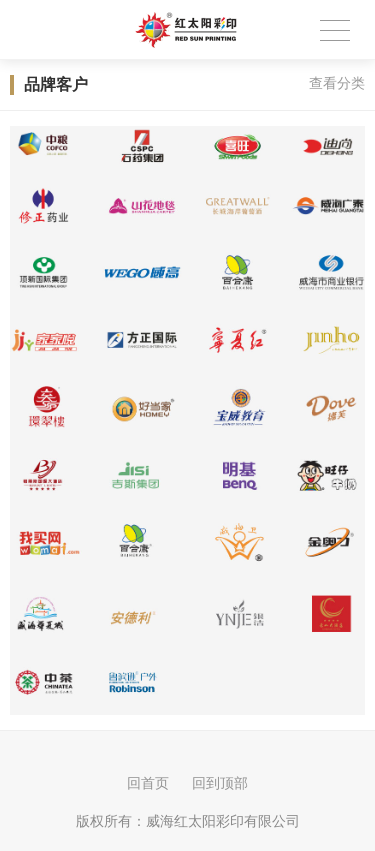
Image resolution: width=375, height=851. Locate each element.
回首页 (148, 783)
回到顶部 (220, 783)
